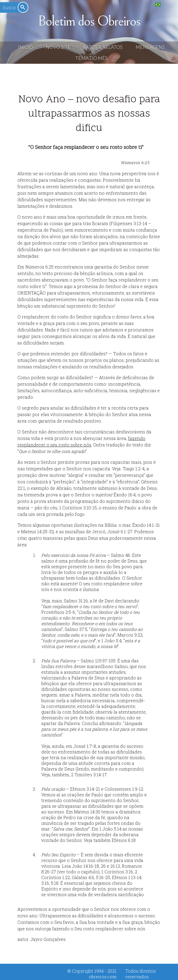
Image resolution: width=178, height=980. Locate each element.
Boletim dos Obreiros (89, 21)
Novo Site (58, 47)
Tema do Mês (91, 58)
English (169, 4)
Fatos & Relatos (103, 47)
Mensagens (150, 47)
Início (25, 47)
